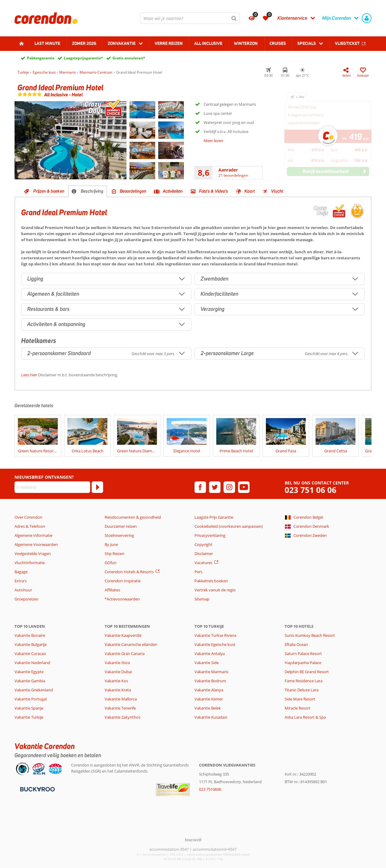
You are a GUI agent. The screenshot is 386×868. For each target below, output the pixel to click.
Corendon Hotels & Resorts (129, 572)
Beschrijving (92, 191)
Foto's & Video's (214, 191)
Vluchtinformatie (30, 563)
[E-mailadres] (52, 487)
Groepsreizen (26, 599)
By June (111, 544)
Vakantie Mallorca (121, 699)
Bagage (21, 572)
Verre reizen (169, 43)
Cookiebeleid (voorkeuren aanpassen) (229, 526)
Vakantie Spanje (29, 708)
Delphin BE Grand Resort (307, 672)
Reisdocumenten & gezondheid (133, 517)
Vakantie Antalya (210, 653)
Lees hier (29, 375)
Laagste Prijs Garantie (214, 517)
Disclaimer (204, 554)
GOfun (111, 563)
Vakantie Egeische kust (215, 644)
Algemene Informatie (33, 535)
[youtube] (244, 487)
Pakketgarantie (41, 58)
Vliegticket (347, 43)
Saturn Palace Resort (303, 653)
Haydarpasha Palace (303, 663)
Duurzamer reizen (121, 526)
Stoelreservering (119, 535)
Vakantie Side (207, 663)
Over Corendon (28, 517)
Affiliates (112, 590)
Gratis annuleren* (129, 58)
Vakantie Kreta (118, 690)
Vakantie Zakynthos (123, 717)
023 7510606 (210, 789)
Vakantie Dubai (118, 672)
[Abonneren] (97, 487)
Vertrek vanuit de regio (215, 590)
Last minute (47, 43)
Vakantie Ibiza (117, 663)
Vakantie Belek (208, 708)
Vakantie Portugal (31, 699)
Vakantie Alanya (209, 690)
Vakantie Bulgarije (31, 644)
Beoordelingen (133, 191)
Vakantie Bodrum (210, 681)
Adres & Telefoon (30, 526)
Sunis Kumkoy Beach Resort (310, 635)
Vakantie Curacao (30, 653)
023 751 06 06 (311, 490)
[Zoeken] (234, 18)
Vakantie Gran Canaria (125, 653)
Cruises (278, 43)
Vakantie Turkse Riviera (215, 635)
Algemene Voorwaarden (36, 544)
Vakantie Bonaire (30, 635)
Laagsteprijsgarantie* (83, 58)
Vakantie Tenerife (120, 708)
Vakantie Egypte (29, 672)
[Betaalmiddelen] (37, 789)
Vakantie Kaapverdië (123, 635)
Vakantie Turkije (29, 717)
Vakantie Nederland (32, 663)
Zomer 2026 (84, 43)
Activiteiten (173, 191)
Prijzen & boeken (49, 191)
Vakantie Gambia (30, 681)
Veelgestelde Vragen (33, 554)
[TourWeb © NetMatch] (193, 840)
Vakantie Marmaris (211, 672)
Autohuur (23, 590)
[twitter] (215, 487)
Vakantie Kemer (209, 699)
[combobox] (190, 18)
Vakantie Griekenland (34, 690)
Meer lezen (213, 141)
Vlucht (277, 191)
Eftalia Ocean (296, 644)
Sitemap (202, 599)
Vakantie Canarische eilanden (131, 644)
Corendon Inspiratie (123, 581)
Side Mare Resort (300, 699)
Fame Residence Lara (304, 681)
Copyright (203, 544)
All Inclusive (208, 43)
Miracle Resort (298, 708)
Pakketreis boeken (211, 581)
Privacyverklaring (210, 535)
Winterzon (246, 43)
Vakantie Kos (116, 681)
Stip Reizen (114, 554)
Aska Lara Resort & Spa (305, 717)
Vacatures (203, 563)
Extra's (21, 581)
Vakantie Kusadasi (211, 717)
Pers (198, 572)
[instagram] (229, 487)
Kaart (250, 191)
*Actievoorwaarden (122, 599)
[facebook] (200, 487)
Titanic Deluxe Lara (302, 690)
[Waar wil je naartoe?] (190, 18)
